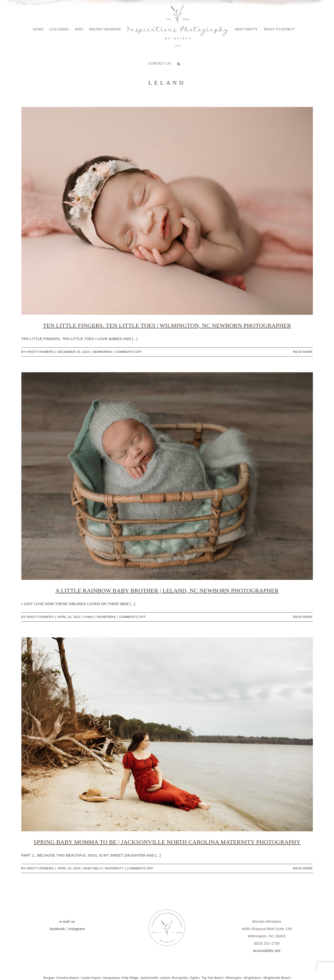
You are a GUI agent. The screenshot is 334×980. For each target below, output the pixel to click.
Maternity (114, 868)
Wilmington (234, 978)
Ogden (195, 978)
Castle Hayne (91, 978)
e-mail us (67, 921)
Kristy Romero (40, 352)
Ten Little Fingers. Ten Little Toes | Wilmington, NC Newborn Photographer (167, 325)
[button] (179, 64)
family (89, 617)
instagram (77, 929)
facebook (57, 929)
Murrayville (180, 978)
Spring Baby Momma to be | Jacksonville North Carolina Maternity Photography (167, 842)
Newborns (102, 352)
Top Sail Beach (212, 978)
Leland (165, 978)
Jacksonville (149, 978)
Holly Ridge (130, 978)
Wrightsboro (253, 978)
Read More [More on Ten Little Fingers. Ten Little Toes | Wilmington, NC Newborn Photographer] (303, 352)
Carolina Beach (68, 978)
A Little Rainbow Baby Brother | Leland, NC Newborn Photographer (167, 591)
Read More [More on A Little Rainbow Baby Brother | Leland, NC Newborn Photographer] (303, 617)
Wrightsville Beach (277, 978)
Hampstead (111, 978)
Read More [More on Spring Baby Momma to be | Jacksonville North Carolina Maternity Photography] (303, 868)
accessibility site (267, 951)
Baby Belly (93, 868)
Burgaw (49, 978)
